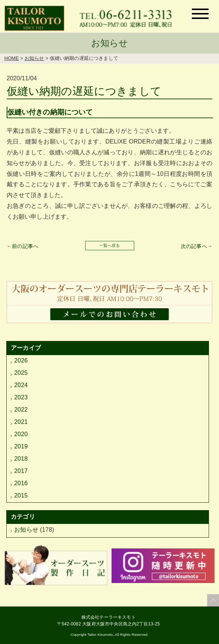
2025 (21, 373)
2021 (21, 422)
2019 (21, 446)
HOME (12, 58)
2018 (21, 459)
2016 (21, 483)
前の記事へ (25, 246)
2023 (21, 397)
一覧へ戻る (110, 245)
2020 (21, 434)
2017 (21, 471)
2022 (21, 410)
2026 (21, 360)
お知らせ (34, 58)
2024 (21, 385)
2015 (21, 495)
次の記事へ (194, 246)
